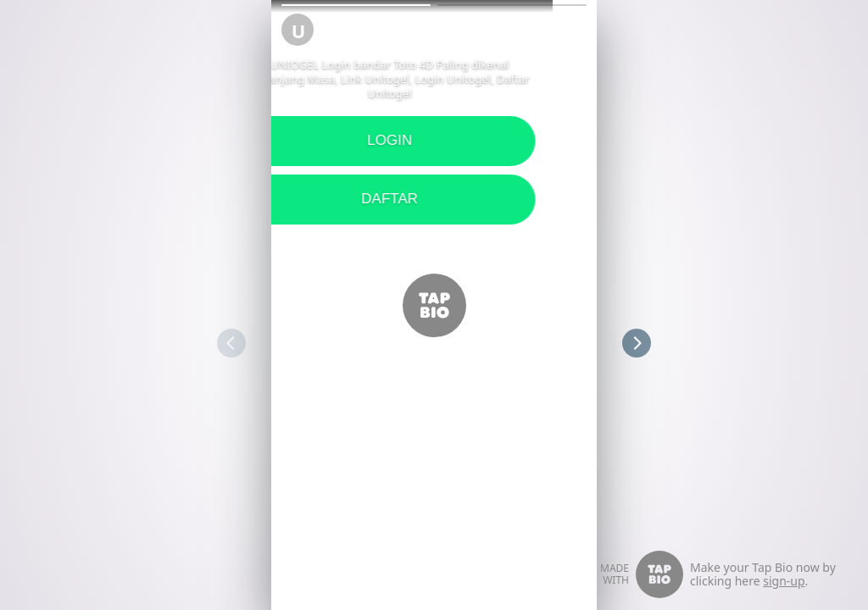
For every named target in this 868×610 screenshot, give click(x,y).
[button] (356, 5)
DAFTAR (272, 199)
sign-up (784, 581)
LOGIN (272, 140)
